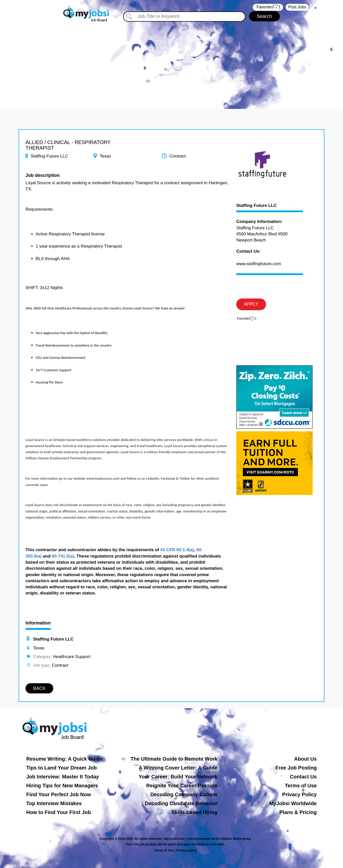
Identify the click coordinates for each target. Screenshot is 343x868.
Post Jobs (297, 7)
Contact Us (303, 777)
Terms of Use (301, 786)
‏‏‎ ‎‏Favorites (268, 7)
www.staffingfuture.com (259, 264)
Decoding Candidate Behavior (181, 803)
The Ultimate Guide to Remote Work (174, 759)
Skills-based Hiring (194, 812)
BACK (39, 688)
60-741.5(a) (63, 556)
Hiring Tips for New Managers (62, 786)
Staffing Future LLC (256, 206)
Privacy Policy (299, 794)
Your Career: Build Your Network (178, 777)
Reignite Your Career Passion (182, 786)
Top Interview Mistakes (54, 803)
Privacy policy (186, 850)
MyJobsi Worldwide (293, 803)
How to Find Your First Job (59, 812)
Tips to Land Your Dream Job (62, 768)
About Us (305, 759)
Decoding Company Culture (184, 794)
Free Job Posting (296, 768)
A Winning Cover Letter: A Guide (178, 768)
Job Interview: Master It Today (63, 777)
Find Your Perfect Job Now (59, 794)
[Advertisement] (171, 61)
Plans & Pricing (298, 812)
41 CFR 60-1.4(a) (177, 550)
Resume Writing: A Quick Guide (64, 759)
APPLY (251, 304)
